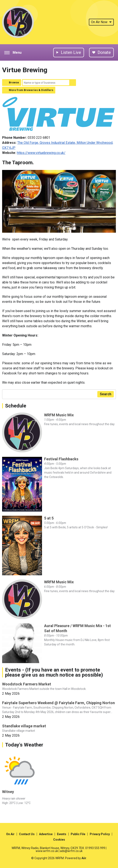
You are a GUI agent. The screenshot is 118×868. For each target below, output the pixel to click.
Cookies (59, 840)
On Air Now (101, 22)
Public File (78, 834)
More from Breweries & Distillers (31, 90)
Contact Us (27, 834)
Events (62, 834)
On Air (10, 834)
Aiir (84, 858)
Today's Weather (24, 745)
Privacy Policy (100, 834)
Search (73, 83)
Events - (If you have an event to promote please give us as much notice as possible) (54, 672)
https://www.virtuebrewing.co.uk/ (41, 153)
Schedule (16, 406)
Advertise (46, 834)
